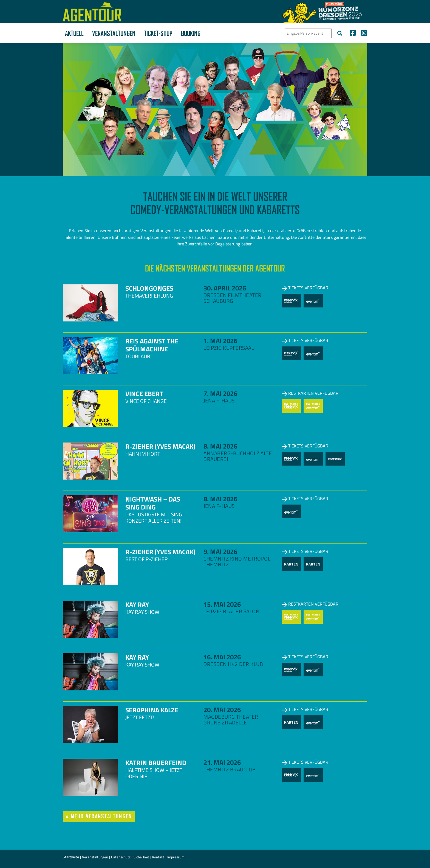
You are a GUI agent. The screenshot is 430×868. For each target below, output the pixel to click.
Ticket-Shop (158, 33)
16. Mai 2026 (222, 657)
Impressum (176, 857)
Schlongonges (149, 288)
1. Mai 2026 (220, 341)
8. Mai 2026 (220, 446)
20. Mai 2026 (222, 710)
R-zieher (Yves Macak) (160, 446)
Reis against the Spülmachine (152, 345)
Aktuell (74, 33)
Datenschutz (121, 857)
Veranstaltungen (114, 33)
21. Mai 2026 (222, 762)
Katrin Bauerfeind (156, 763)
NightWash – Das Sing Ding (153, 503)
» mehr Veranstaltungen (99, 816)
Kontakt (158, 857)
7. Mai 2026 (220, 393)
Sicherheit (141, 857)
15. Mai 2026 (222, 604)
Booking (191, 33)
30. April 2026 (225, 288)
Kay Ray (137, 604)
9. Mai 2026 (220, 551)
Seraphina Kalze (152, 710)
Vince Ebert (144, 394)
